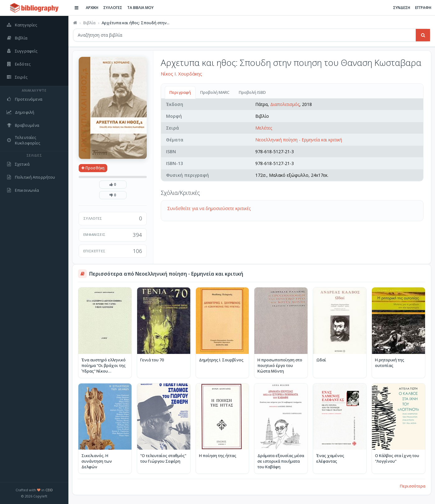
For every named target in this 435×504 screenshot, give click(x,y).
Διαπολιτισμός (285, 104)
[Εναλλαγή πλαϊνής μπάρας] (76, 8)
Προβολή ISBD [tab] (252, 92)
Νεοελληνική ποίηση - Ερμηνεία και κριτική (299, 140)
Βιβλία (89, 23)
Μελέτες (264, 128)
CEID (49, 490)
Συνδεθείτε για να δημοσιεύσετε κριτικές (209, 208)
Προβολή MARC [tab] (215, 92)
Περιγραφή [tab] (180, 92)
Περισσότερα (413, 486)
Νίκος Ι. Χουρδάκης (181, 74)
